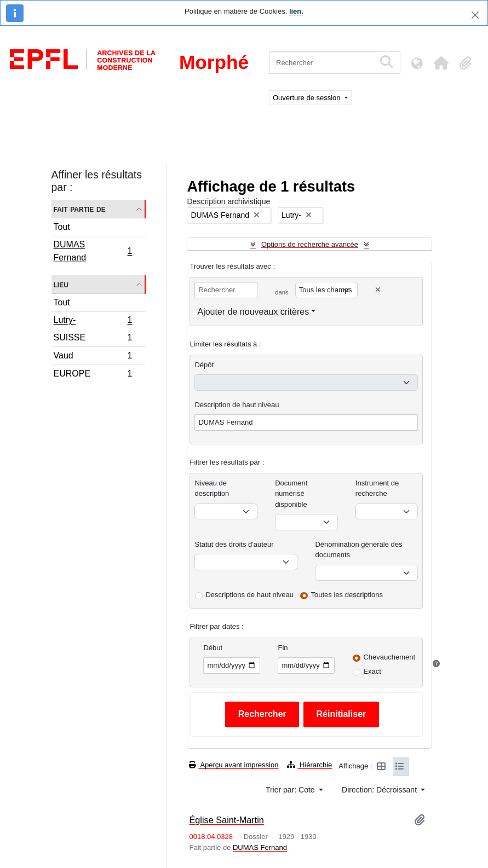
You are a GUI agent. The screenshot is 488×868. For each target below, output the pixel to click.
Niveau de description (212, 488)
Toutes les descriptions (347, 595)
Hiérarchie (309, 765)
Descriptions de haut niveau (249, 595)
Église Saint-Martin (226, 820)
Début (213, 648)
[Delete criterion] (378, 290)
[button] (441, 63)
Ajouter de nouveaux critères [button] (253, 312)
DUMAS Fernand (93, 251)
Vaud (93, 357)
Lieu (61, 284)
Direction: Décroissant (380, 790)
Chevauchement (389, 657)
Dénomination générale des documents (358, 550)
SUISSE (93, 339)
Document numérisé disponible (291, 494)
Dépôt (204, 365)
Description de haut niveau (237, 405)
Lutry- (93, 321)
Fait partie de (80, 209)
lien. (296, 11)
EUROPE (93, 375)
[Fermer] (475, 15)
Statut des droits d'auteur (234, 544)
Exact (372, 671)
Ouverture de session (308, 98)
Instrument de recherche (377, 488)
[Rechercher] (322, 63)
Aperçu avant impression (234, 765)
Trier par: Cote (291, 790)
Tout (62, 227)
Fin (283, 648)
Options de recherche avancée (310, 244)
